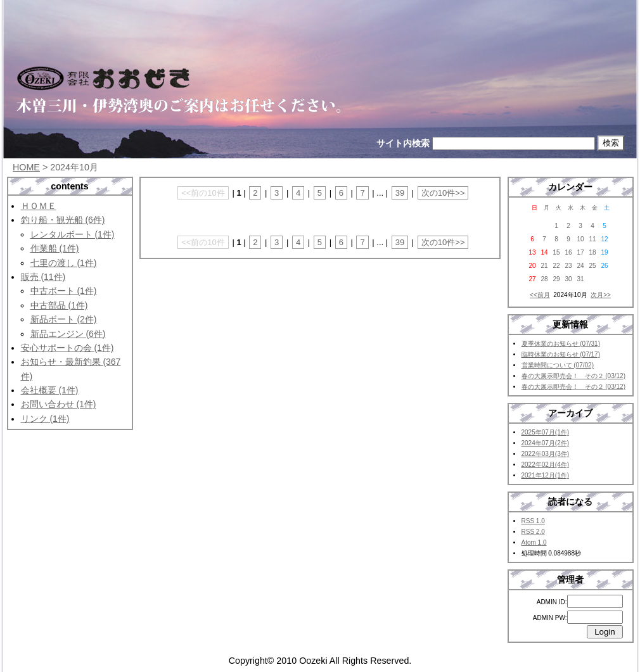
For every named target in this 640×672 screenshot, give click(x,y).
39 (400, 193)
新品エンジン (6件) (68, 334)
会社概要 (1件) (50, 390)
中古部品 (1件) (59, 305)
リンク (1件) (45, 419)
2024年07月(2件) (546, 443)
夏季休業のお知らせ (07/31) (561, 344)
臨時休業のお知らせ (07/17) (561, 354)
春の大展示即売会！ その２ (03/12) (573, 376)
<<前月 (540, 295)
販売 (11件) (43, 277)
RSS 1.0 (533, 521)
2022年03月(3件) (546, 454)
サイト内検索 (403, 143)
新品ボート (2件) (64, 319)
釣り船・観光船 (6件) (63, 220)
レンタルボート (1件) (73, 234)
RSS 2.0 (533, 532)
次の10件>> (443, 193)
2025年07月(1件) (546, 432)
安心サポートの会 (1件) (67, 348)
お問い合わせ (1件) (59, 404)
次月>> (601, 295)
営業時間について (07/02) (558, 365)
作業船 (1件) (55, 248)
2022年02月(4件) (546, 465)
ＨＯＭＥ (39, 206)
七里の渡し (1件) (64, 263)
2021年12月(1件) (546, 475)
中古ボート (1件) (64, 291)
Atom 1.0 (534, 542)
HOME (26, 167)
